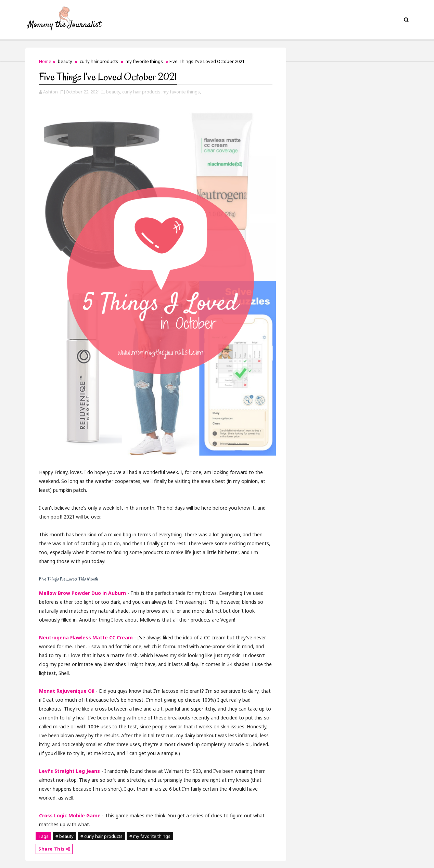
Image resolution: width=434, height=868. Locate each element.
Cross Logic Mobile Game (70, 815)
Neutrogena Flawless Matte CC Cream (86, 637)
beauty (65, 61)
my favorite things (144, 61)
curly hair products (99, 61)
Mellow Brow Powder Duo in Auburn (82, 593)
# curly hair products (101, 836)
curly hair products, (142, 92)
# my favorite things (150, 836)
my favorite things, (182, 92)
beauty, (114, 92)
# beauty (65, 836)
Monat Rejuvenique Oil (67, 691)
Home (45, 61)
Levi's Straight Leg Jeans (69, 771)
